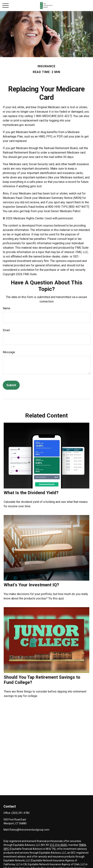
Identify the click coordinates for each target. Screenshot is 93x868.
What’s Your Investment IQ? (31, 585)
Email (6, 330)
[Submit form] (11, 385)
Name (7, 308)
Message (9, 352)
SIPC (6, 849)
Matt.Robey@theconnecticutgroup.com (26, 830)
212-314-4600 (58, 845)
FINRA (83, 845)
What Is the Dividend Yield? (31, 493)
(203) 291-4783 (20, 813)
